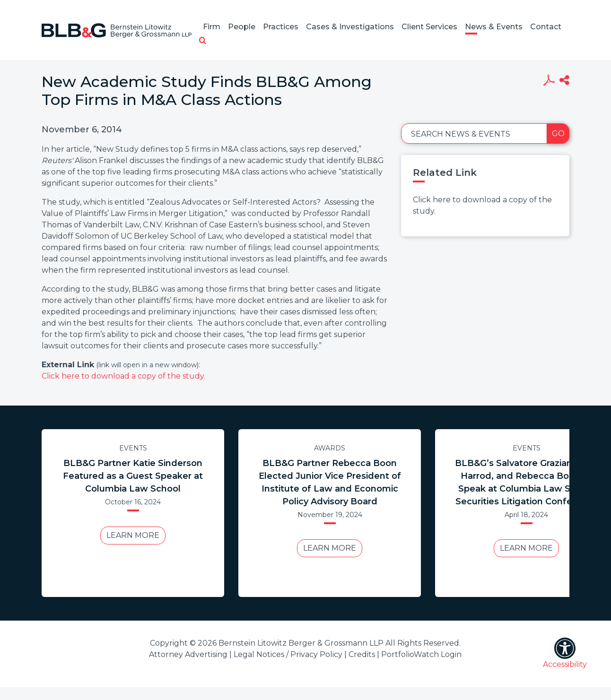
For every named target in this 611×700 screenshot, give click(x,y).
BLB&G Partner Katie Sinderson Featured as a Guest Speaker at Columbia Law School (133, 476)
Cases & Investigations (350, 27)
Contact (546, 27)
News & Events (494, 27)
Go (558, 134)
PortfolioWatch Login (421, 654)
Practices (281, 27)
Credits (362, 654)
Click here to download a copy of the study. (123, 376)
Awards (330, 448)
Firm (212, 27)
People (242, 27)
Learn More (133, 535)
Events (133, 448)
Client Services (429, 27)
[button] (203, 41)
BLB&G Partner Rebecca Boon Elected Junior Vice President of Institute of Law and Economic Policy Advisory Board (330, 482)
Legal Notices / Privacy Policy (288, 654)
